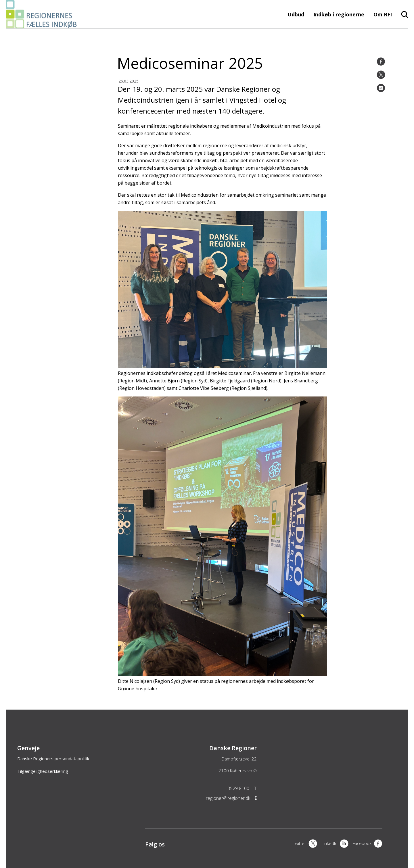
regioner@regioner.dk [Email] (228, 798)
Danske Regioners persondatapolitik (53, 758)
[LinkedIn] (381, 88)
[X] (305, 844)
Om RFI (383, 14)
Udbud (296, 14)
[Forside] (43, 26)
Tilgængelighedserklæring (43, 771)
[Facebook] (381, 62)
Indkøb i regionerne (339, 14)
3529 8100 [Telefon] (238, 788)
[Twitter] (381, 75)
